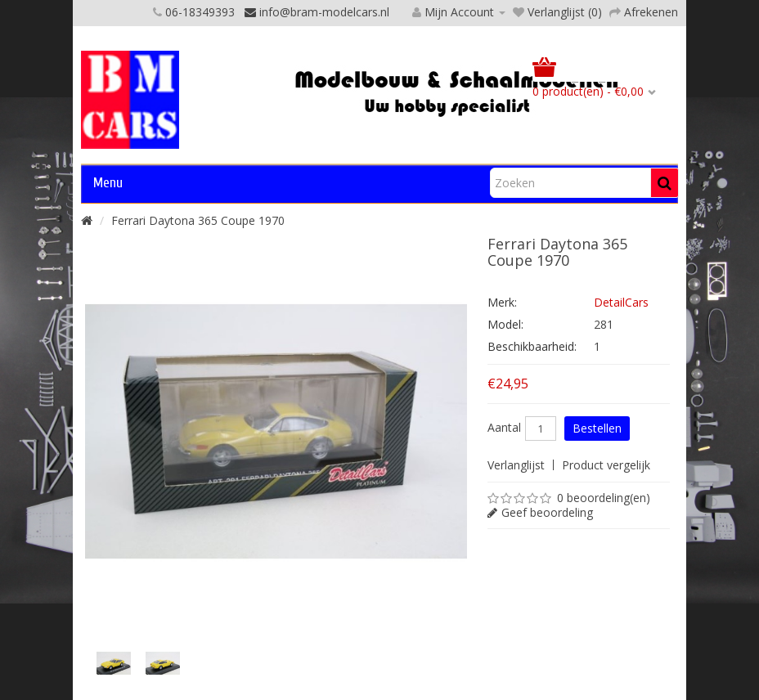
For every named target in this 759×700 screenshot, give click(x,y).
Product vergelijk (606, 465)
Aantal (504, 428)
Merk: (502, 302)
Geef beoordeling (547, 512)
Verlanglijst (516, 465)
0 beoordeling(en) (604, 498)
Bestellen (597, 428)
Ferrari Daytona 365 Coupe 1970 (198, 220)
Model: (505, 324)
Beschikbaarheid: (532, 346)
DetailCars (621, 302)
